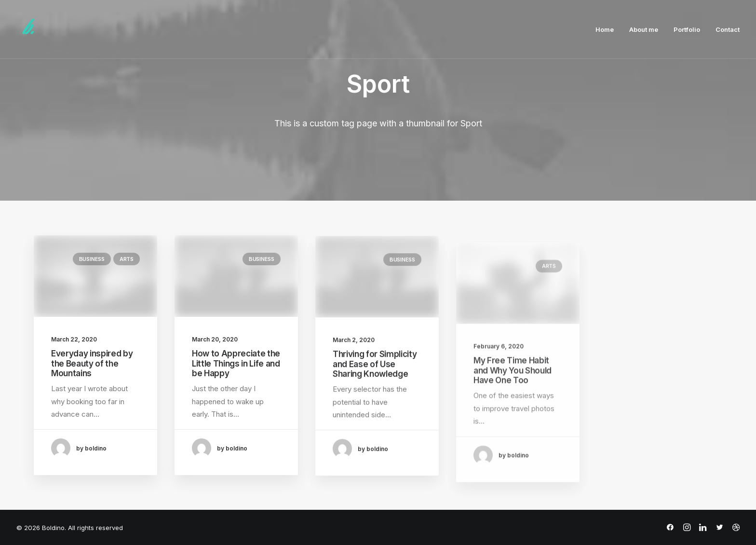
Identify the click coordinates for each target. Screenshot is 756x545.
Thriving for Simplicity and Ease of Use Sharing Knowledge (375, 375)
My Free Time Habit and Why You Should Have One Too (513, 401)
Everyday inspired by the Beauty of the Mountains (92, 363)
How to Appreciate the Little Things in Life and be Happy (236, 365)
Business (92, 259)
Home (605, 29)
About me (644, 29)
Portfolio (687, 29)
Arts (127, 259)
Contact (728, 29)
